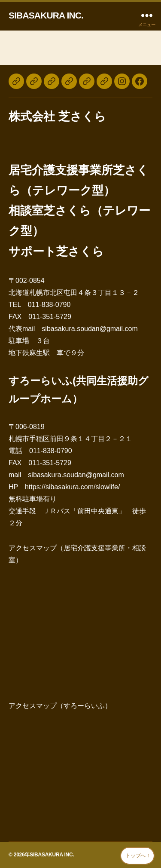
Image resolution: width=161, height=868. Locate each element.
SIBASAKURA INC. (46, 15)
